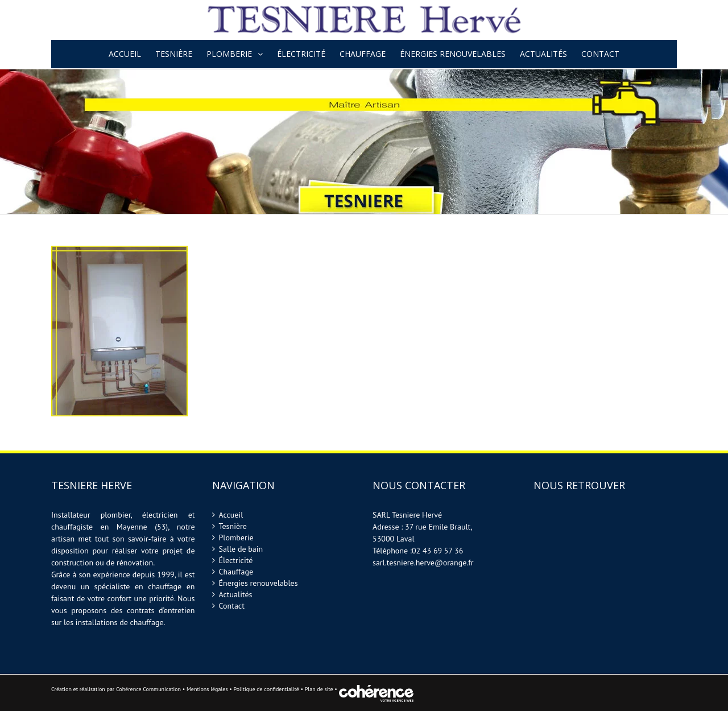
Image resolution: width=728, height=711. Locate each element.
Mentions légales (207, 689)
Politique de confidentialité (266, 689)
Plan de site (320, 689)
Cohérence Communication (148, 689)
